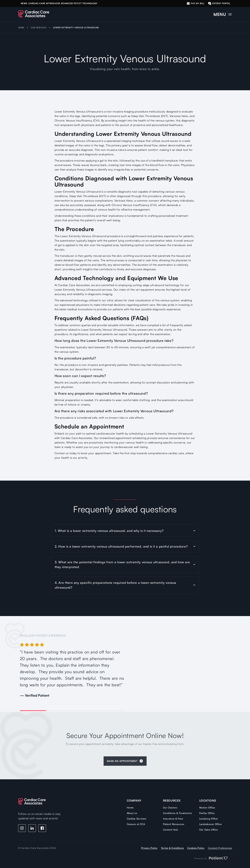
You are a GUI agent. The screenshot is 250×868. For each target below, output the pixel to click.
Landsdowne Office (211, 824)
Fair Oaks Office (209, 830)
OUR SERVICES (39, 28)
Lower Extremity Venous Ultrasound (76, 28)
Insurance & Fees (173, 819)
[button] (223, 13)
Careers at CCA (136, 824)
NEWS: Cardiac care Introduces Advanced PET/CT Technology (59, 3)
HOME (21, 28)
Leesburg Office (209, 819)
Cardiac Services (137, 819)
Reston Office (207, 808)
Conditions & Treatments (177, 813)
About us (132, 813)
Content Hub (171, 830)
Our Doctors (170, 808)
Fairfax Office (207, 813)
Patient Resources (174, 824)
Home (130, 808)
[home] (34, 14)
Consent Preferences (220, 848)
